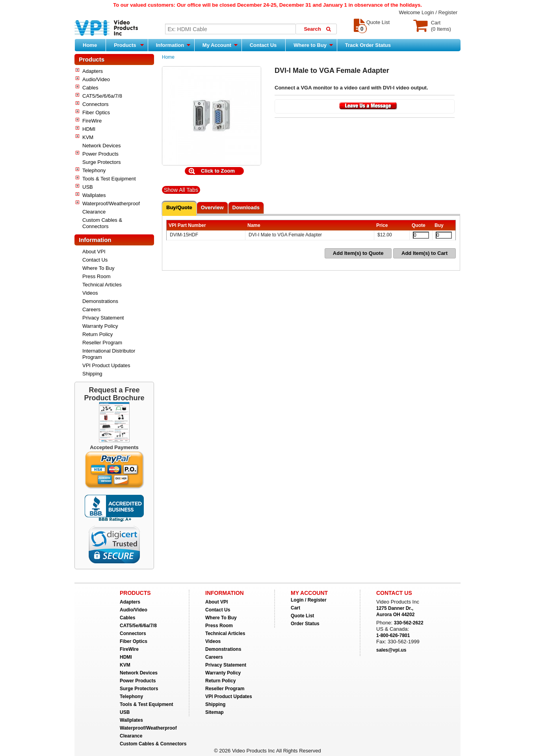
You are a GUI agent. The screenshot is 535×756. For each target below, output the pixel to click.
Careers (91, 309)
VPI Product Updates (106, 365)
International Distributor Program (109, 354)
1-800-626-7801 (393, 635)
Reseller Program (102, 343)
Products (129, 45)
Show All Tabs (181, 190)
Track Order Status (368, 45)
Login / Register (439, 12)
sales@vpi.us (391, 650)
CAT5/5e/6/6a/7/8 (102, 96)
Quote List (302, 616)
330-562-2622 (409, 623)
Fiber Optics (96, 112)
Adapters (93, 71)
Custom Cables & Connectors (102, 223)
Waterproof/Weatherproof (111, 203)
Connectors (95, 104)
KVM (88, 137)
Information (173, 45)
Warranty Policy (100, 326)
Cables (90, 88)
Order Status (305, 624)
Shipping (92, 374)
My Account (220, 45)
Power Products (100, 154)
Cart (295, 608)
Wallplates (94, 195)
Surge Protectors (102, 162)
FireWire (92, 121)
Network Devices (102, 146)
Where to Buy (313, 45)
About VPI (94, 252)
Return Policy (98, 334)
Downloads (246, 207)
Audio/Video (96, 79)
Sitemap (215, 712)
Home (90, 45)
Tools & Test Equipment (109, 179)
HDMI (89, 129)
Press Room (97, 276)
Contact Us (263, 45)
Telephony (94, 170)
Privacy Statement (103, 318)
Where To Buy (98, 268)
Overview (212, 207)
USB (88, 187)
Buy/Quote (179, 207)
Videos (90, 293)
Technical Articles (102, 285)
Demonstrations (100, 301)
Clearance (94, 212)
